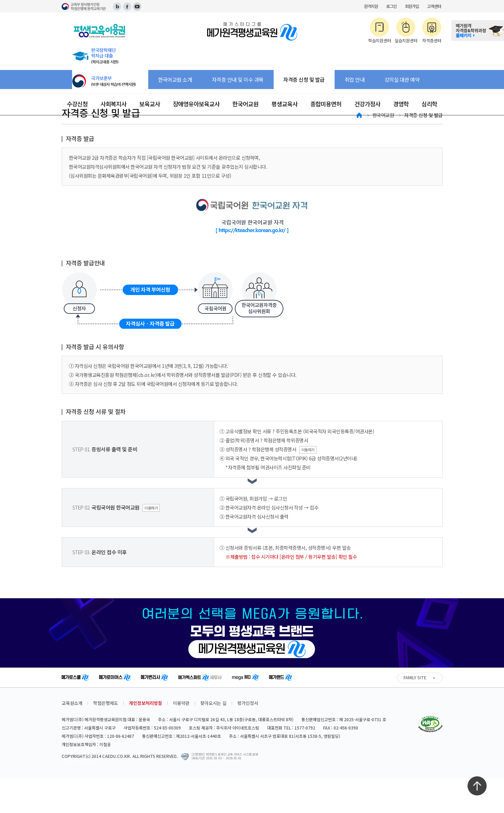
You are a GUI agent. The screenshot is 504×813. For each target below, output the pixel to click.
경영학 (401, 104)
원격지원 (371, 6)
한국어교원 (245, 104)
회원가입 (412, 6)
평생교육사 (285, 104)
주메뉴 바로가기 (0, 0)
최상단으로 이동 (477, 786)
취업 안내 (355, 79)
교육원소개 (72, 703)
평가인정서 (248, 703)
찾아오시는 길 (213, 703)
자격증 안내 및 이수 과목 (238, 79)
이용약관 (181, 703)
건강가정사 (367, 104)
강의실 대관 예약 (402, 79)
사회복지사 (113, 104)
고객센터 (434, 6)
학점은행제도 (106, 703)
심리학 (429, 104)
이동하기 (308, 450)
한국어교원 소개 (175, 79)
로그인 (391, 6)
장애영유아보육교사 (196, 104)
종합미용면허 (326, 104)
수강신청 (77, 104)
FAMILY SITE (415, 677)
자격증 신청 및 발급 (304, 79)
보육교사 (150, 104)
